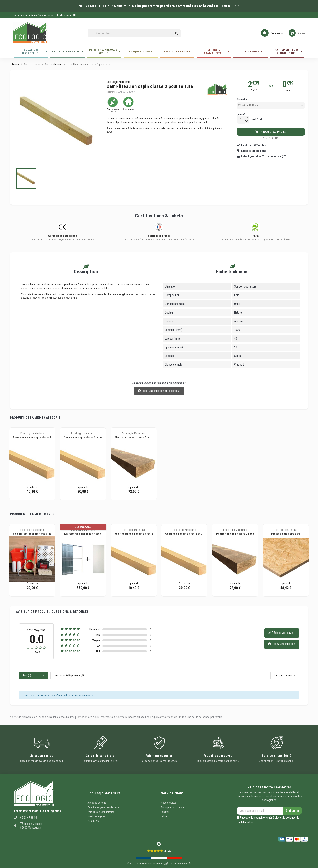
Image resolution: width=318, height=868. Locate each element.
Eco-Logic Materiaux (118, 82)
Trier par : (279, 675)
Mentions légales (96, 816)
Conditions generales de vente (103, 807)
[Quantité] (241, 120)
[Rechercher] (134, 33)
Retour (164, 816)
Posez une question (281, 644)
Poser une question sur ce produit (159, 391)
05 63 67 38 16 (29, 818)
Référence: (112, 92)
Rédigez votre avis (280, 633)
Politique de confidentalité (101, 812)
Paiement (166, 812)
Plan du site (93, 821)
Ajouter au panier (271, 132)
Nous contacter (169, 803)
